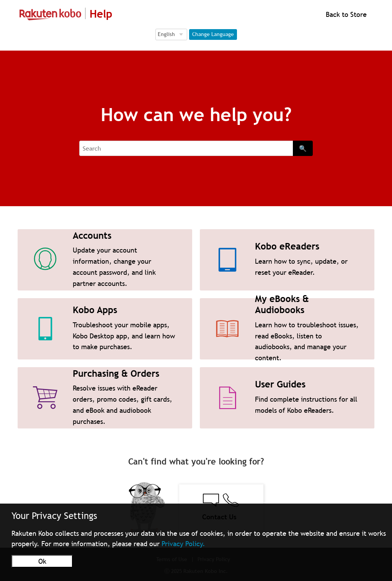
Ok (42, 561)
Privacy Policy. (183, 544)
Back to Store (345, 14)
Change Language (213, 34)
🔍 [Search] (303, 148)
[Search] (186, 148)
